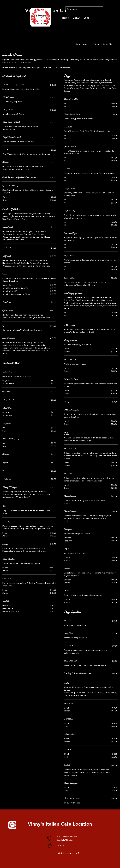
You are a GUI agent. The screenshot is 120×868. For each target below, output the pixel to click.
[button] (105, 3)
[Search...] (84, 9)
